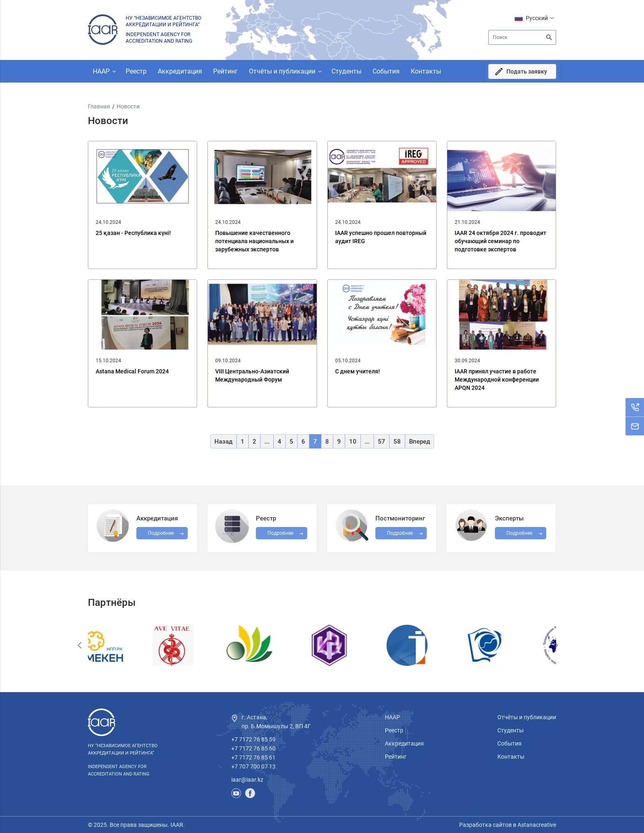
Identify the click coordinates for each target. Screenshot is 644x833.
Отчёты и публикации (282, 71)
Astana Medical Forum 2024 (132, 371)
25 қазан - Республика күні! (133, 233)
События (386, 71)
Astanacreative (536, 825)
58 (397, 442)
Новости (128, 106)
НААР (101, 71)
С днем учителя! (358, 371)
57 (382, 442)
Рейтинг (225, 71)
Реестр (136, 71)
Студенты (346, 71)
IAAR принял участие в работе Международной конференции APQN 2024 (497, 380)
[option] (127, 645)
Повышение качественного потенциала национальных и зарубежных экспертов (254, 241)
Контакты (426, 71)
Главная (99, 106)
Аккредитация (180, 71)
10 (353, 442)
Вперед (420, 442)
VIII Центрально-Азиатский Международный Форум (252, 375)
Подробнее (400, 533)
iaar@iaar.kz (247, 780)
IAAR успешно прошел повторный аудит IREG (381, 237)
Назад (223, 442)
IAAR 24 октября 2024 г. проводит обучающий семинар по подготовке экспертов (500, 241)
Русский (537, 18)
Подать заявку (527, 71)
